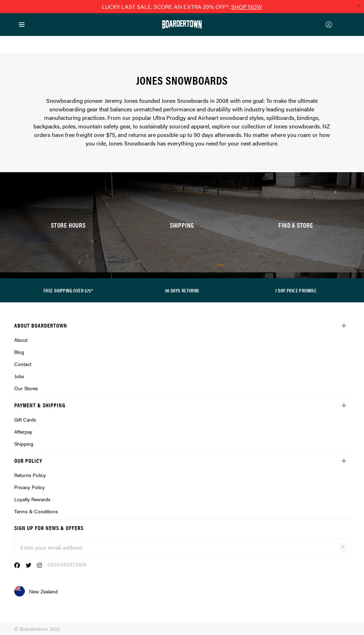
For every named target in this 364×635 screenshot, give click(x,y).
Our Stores (26, 388)
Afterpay (23, 432)
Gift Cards (25, 419)
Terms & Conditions (36, 511)
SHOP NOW (247, 7)
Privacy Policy (30, 487)
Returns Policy (30, 475)
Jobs (19, 376)
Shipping (24, 444)
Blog (19, 352)
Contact (23, 364)
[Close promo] (358, 6)
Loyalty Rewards (32, 499)
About (21, 340)
